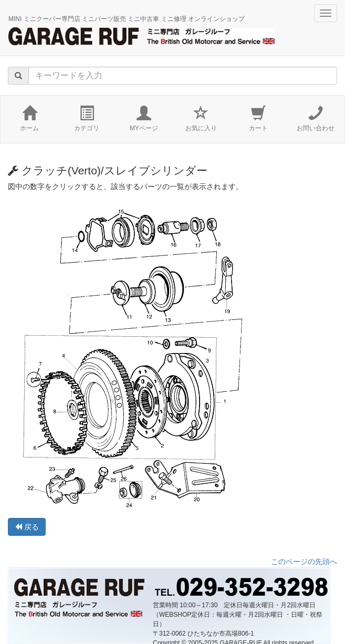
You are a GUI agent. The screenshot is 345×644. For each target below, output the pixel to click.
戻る (27, 527)
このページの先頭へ (304, 562)
